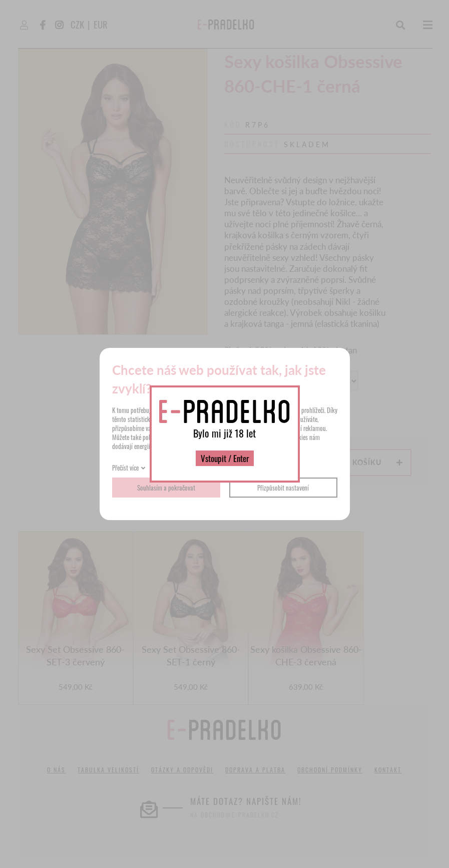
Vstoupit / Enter (225, 458)
